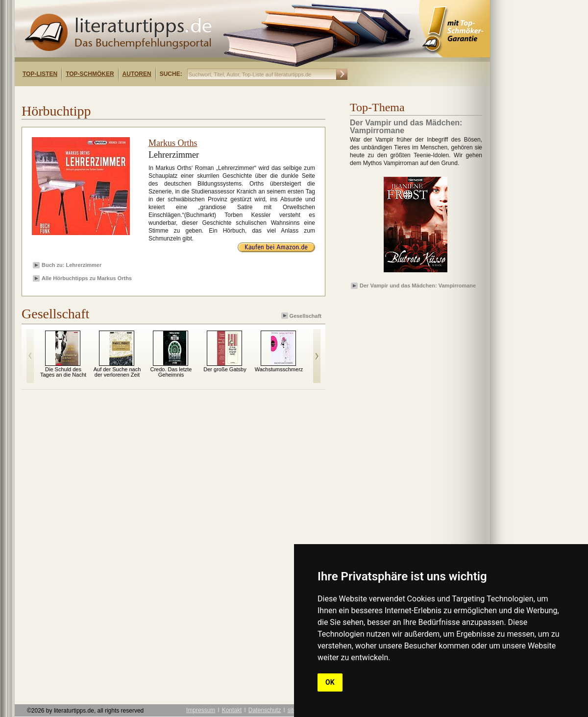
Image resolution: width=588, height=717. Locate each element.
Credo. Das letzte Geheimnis (171, 372)
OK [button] (330, 682)
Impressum (201, 710)
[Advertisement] (141, 95)
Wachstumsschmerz (279, 369)
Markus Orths (173, 143)
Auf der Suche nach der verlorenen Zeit (117, 372)
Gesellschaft (302, 316)
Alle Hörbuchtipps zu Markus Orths (87, 278)
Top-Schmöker (90, 74)
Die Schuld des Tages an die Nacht (63, 372)
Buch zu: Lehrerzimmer (72, 265)
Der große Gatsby (225, 369)
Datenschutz (265, 710)
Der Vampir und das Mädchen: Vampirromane (418, 286)
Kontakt (232, 710)
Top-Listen (40, 74)
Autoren (137, 74)
